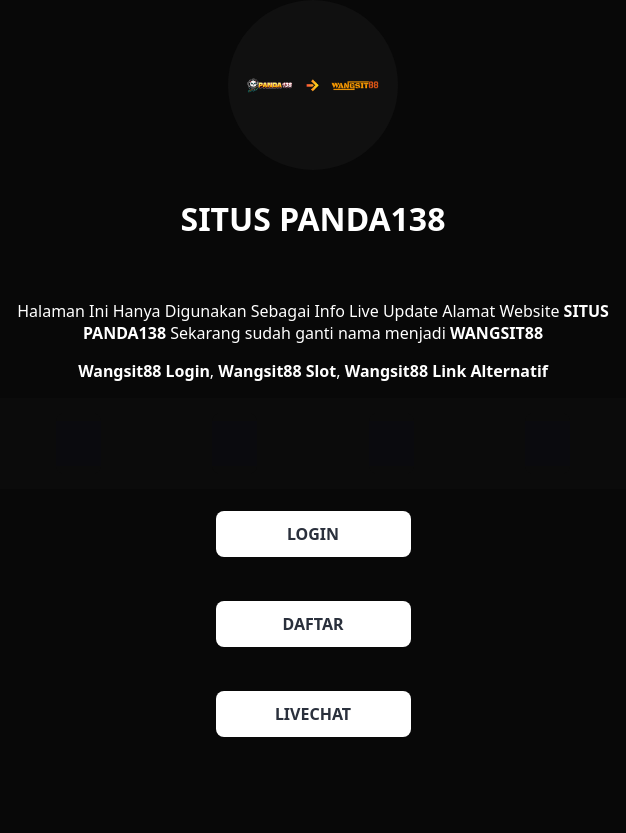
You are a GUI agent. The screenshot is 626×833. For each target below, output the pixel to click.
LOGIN (313, 534)
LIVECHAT (313, 714)
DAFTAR (313, 624)
